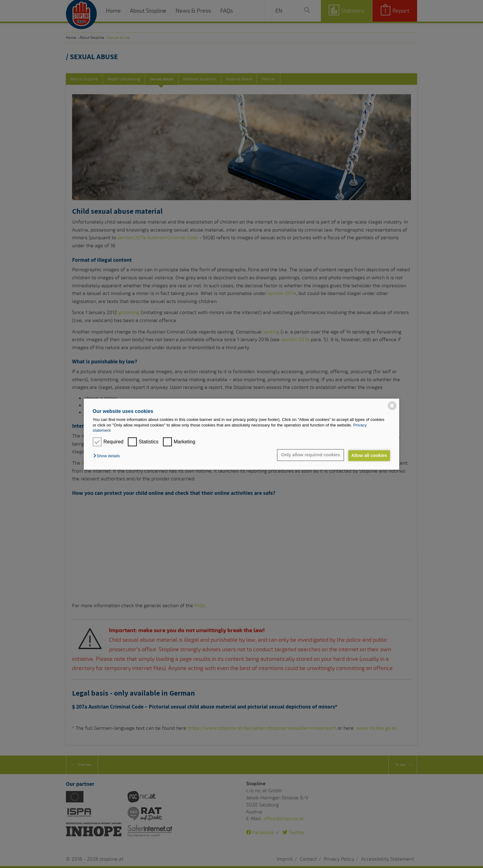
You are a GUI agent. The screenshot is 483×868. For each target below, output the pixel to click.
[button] (108, 456)
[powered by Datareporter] (392, 409)
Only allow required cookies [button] (308, 455)
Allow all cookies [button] (368, 456)
